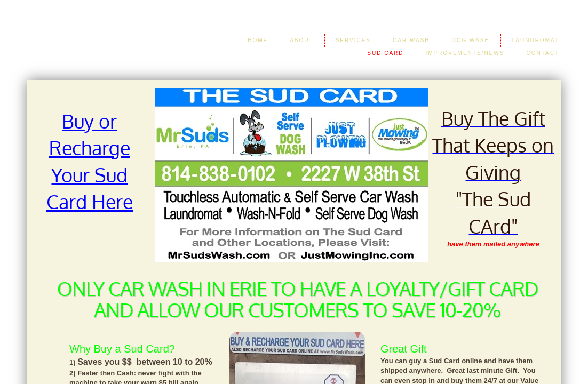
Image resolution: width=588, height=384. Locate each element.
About (301, 40)
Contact (543, 53)
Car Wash (411, 40)
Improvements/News (465, 53)
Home (258, 40)
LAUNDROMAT (535, 40)
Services (353, 40)
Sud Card (385, 53)
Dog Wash (471, 40)
